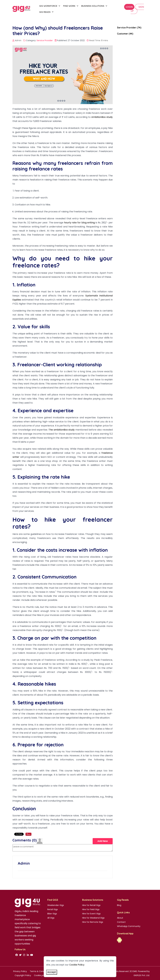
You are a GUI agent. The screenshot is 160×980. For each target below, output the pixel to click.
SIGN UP (137, 9)
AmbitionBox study (102, 117)
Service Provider (45, 40)
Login (129, 7)
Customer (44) (125, 34)
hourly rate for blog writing (79, 223)
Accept (52, 972)
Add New (103, 841)
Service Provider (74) (129, 28)
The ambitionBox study (62, 430)
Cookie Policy (77, 965)
